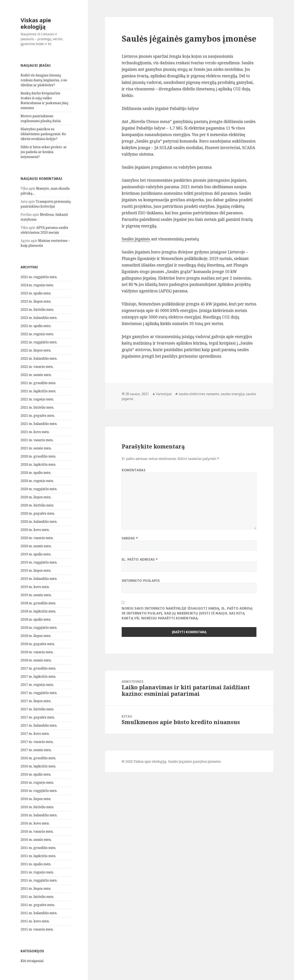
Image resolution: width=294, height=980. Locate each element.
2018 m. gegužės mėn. (38, 644)
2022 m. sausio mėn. (36, 375)
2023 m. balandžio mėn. (39, 318)
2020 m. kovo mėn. (35, 530)
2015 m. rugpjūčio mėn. (39, 880)
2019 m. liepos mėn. (36, 570)
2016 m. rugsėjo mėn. (37, 782)
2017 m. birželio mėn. (37, 709)
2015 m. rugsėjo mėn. (37, 872)
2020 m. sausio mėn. (36, 546)
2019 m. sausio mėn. (36, 595)
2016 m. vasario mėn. (37, 831)
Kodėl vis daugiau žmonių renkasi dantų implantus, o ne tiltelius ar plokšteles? (44, 80)
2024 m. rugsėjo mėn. (37, 285)
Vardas (130, 538)
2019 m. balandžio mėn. (39, 579)
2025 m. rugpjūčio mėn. (39, 277)
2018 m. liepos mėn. (36, 636)
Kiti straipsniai (32, 961)
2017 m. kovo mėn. (35, 734)
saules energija (233, 394)
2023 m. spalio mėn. (36, 293)
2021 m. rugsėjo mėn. (37, 399)
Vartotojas (164, 394)
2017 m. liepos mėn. (36, 701)
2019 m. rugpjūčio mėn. (39, 562)
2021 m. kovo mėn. (35, 432)
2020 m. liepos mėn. (36, 497)
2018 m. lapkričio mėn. (38, 611)
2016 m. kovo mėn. (35, 823)
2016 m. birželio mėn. (37, 807)
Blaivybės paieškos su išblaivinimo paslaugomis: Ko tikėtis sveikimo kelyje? (43, 134)
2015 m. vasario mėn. (37, 929)
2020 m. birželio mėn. (37, 505)
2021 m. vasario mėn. (37, 440)
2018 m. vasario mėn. (37, 652)
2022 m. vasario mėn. (37, 367)
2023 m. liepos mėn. (36, 301)
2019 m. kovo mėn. (35, 587)
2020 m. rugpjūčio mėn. (39, 489)
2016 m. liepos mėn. (36, 799)
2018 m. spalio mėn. (36, 619)
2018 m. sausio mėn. (36, 660)
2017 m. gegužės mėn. (38, 717)
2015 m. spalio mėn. (36, 864)
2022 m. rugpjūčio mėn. (39, 342)
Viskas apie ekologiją (36, 23)
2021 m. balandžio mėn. (39, 424)
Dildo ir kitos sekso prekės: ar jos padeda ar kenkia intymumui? (44, 152)
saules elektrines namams (199, 394)
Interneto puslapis (141, 581)
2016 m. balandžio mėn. (39, 815)
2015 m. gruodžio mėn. (38, 848)
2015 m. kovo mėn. (35, 921)
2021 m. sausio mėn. (36, 448)
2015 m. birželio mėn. (37, 897)
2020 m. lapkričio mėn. (38, 464)
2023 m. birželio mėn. (37, 309)
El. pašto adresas (140, 559)
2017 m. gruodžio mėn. (38, 668)
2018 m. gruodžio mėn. (38, 603)
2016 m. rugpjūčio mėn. (39, 791)
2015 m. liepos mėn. (36, 888)
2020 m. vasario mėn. (37, 538)
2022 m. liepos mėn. (36, 350)
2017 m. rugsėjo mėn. (37, 685)
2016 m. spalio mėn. (36, 774)
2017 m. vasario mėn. (37, 742)
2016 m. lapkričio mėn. (38, 766)
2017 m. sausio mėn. (36, 750)
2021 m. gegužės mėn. (38, 415)
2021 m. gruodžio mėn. (38, 383)
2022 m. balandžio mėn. (39, 358)
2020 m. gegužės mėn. (38, 513)
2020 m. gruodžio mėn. (38, 456)
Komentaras (134, 470)
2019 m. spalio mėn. (36, 554)
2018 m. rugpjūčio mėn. (39, 628)
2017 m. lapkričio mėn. (38, 676)
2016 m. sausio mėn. (36, 840)
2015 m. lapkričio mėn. (38, 856)
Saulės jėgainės (136, 239)
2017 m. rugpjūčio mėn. (39, 693)
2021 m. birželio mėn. (37, 407)
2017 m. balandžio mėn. (39, 725)
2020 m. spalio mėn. (36, 473)
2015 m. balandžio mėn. (39, 913)
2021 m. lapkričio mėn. (38, 391)
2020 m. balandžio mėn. (39, 521)
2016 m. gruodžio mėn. (38, 758)
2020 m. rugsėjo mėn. (37, 481)
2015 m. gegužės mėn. (38, 905)
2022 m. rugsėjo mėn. (37, 334)
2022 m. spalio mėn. (36, 326)
